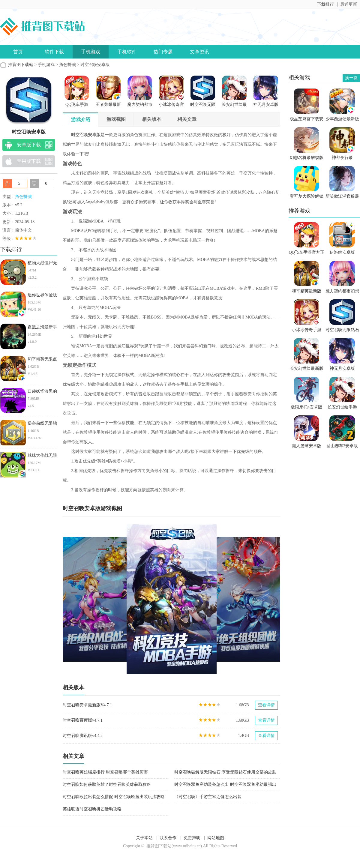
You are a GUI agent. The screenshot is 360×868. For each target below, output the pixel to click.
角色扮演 (67, 65)
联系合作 (168, 838)
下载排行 (325, 4)
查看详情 (266, 705)
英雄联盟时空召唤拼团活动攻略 (92, 809)
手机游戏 (91, 52)
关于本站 (144, 838)
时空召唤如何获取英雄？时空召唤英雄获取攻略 (107, 784)
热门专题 (163, 52)
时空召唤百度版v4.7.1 (83, 720)
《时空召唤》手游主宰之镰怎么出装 (208, 797)
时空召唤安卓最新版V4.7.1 (87, 705)
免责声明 (192, 838)
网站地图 (216, 838)
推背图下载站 (21, 65)
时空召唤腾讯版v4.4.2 (83, 736)
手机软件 (127, 52)
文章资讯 (199, 52)
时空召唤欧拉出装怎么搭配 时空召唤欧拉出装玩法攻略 (114, 797)
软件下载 (54, 52)
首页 (18, 52)
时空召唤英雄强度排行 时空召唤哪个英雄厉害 (105, 772)
